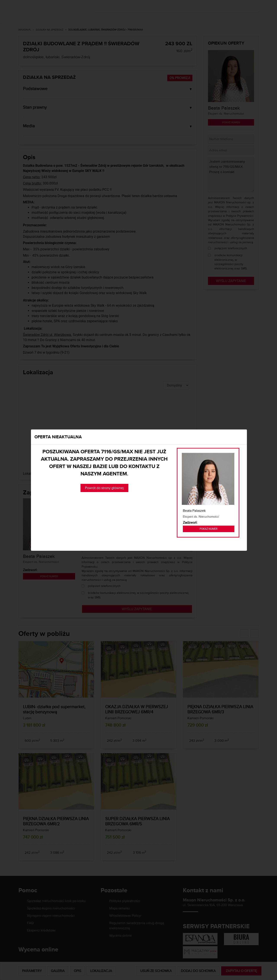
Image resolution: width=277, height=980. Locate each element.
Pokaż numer (209, 529)
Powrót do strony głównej (104, 488)
